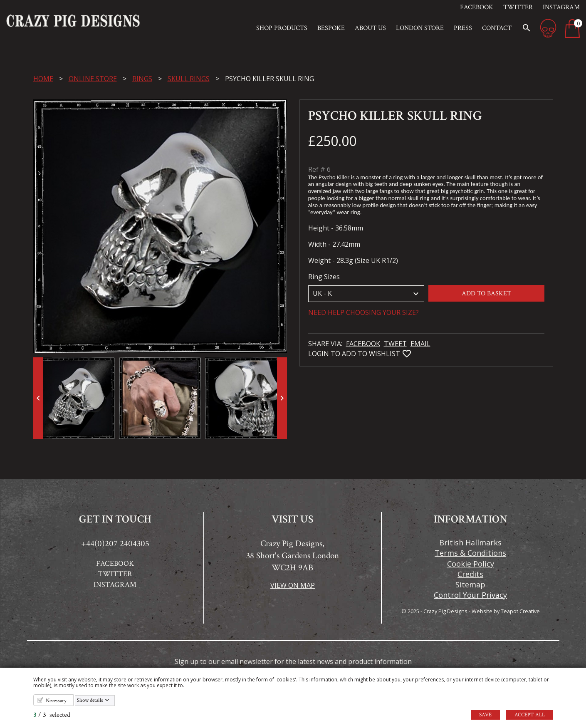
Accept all (530, 715)
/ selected (52, 715)
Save (485, 715)
